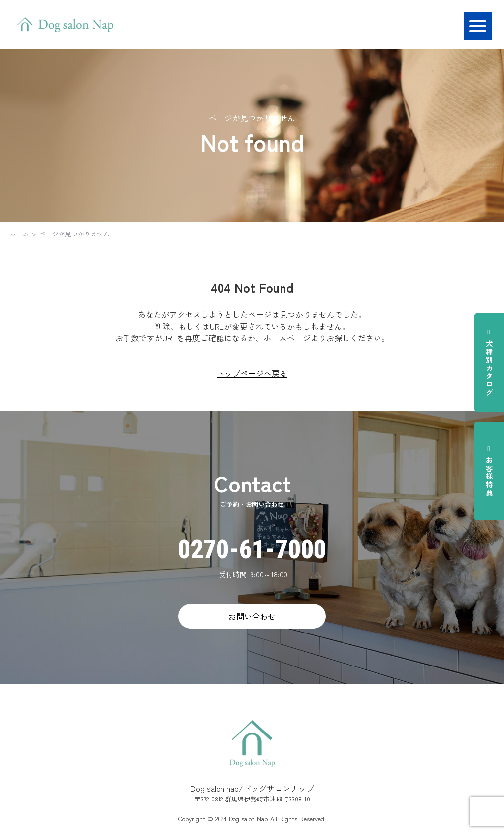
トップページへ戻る (252, 373)
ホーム (19, 234)
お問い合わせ (252, 616)
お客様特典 (489, 471)
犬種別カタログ (489, 362)
